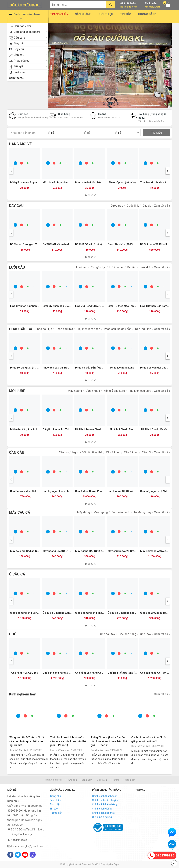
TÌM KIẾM (157, 133)
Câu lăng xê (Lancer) (27, 32)
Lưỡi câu (19, 72)
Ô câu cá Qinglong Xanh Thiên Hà (63, 613)
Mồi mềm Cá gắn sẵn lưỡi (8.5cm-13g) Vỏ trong (39, 429)
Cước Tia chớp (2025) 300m (124, 244)
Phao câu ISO (64, 329)
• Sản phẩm (86, 780)
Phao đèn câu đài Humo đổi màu (62, 368)
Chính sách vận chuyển (105, 800)
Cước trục (117, 206)
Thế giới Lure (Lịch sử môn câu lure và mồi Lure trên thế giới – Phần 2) (109, 741)
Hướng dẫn (147, 14)
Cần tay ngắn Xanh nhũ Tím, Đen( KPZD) (67, 491)
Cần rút (147, 452)
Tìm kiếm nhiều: (53, 780)
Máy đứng (83, 512)
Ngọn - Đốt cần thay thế (87, 452)
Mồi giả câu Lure (114, 391)
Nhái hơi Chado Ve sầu (155, 429)
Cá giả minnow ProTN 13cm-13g (62, 429)
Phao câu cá (22, 61)
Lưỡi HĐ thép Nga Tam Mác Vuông (128, 306)
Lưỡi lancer (117, 267)
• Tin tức (114, 780)
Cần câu (19, 55)
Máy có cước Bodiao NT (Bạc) (28, 551)
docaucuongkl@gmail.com (27, 846)
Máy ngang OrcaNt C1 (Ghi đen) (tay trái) (67, 551)
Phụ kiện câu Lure (140, 391)
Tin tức (126, 14)
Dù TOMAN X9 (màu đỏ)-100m (61, 244)
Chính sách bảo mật (103, 813)
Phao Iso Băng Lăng (122, 368)
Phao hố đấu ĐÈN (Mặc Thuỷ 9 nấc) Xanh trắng (103, 368)
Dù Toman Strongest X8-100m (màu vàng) (35, 244)
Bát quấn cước (121, 512)
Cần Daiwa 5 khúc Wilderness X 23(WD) (34, 491)
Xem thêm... (17, 78)
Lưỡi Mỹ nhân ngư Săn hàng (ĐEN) (31, 306)
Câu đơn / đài (22, 26)
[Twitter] (18, 855)
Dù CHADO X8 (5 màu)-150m (92, 244)
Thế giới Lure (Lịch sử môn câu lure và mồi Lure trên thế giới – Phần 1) (68, 741)
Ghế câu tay (108, 634)
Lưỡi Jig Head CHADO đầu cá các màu (98, 306)
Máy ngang (75, 391)
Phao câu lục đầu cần (118, 329)
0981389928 (128, 3)
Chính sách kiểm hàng (105, 804)
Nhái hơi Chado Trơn (122, 429)
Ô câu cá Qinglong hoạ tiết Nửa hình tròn (132, 613)
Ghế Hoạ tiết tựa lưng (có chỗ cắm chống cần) (135, 673)
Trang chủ (59, 14)
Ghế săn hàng (127, 634)
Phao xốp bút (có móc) (122, 183)
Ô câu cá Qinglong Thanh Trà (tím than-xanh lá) (103, 613)
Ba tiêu (132, 267)
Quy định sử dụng (102, 817)
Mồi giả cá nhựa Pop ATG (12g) (29, 183)
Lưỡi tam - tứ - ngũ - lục (91, 267)
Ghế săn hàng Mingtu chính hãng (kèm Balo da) (71, 673)
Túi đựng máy (142, 512)
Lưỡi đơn (146, 267)
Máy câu (19, 43)
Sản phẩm (83, 14)
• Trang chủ (71, 780)
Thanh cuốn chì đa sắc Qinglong (159, 183)
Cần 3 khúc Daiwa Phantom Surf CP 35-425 (101, 491)
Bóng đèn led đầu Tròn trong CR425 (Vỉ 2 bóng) (103, 183)
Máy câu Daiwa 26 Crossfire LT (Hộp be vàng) (135, 551)
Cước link (133, 206)
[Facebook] (10, 855)
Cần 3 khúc (131, 452)
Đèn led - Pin (143, 329)
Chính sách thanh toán (105, 796)
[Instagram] (33, 855)
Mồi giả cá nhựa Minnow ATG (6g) (63, 183)
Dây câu (19, 49)
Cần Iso (64, 452)
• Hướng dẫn (129, 780)
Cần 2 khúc (93, 391)
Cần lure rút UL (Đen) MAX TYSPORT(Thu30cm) (136, 491)
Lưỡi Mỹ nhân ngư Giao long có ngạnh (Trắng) (70, 306)
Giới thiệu (106, 14)
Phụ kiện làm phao (88, 329)
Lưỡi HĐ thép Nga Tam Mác (157, 306)
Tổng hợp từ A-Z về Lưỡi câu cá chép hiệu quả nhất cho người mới (27, 741)
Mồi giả (19, 66)
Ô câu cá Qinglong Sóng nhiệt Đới (30, 613)
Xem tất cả (161, 206)
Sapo (116, 864)
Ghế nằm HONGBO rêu (25, 673)
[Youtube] (25, 855)
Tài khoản (151, 3)
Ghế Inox (146, 634)
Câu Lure (19, 38)
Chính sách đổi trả (102, 809)
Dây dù (147, 206)
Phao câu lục (44, 329)
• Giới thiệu (101, 780)
